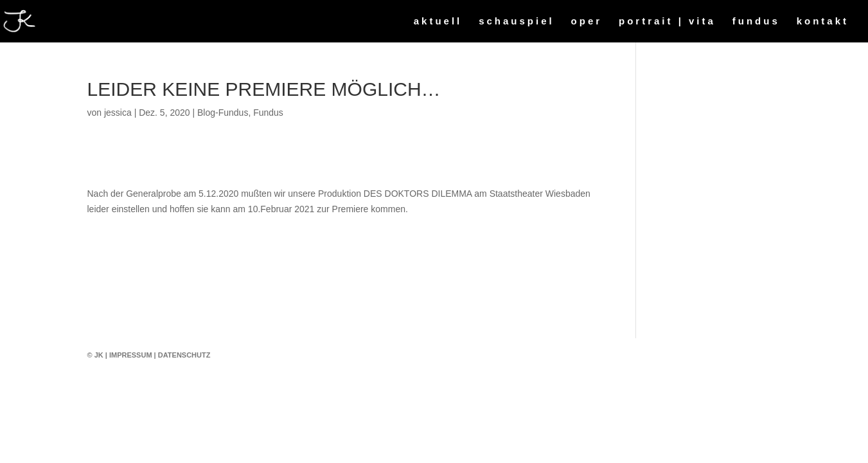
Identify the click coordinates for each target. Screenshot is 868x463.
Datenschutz (184, 355)
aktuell (438, 22)
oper (587, 22)
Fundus (268, 113)
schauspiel (517, 22)
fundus (756, 22)
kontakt (823, 22)
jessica (118, 113)
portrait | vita (667, 22)
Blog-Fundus (223, 113)
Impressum (131, 355)
